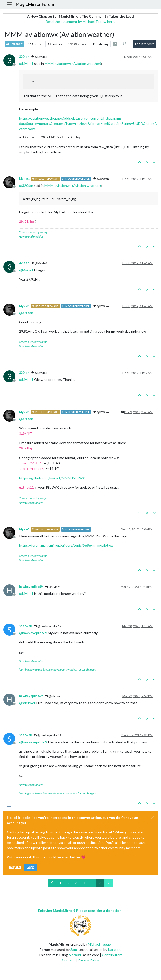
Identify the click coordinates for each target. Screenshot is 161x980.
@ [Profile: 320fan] (26, 186)
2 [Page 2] (68, 883)
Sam (74, 949)
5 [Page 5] (92, 883)
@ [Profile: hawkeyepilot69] (33, 633)
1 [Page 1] (60, 883)
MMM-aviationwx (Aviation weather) (73, 64)
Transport (14, 44)
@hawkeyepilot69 (48, 626)
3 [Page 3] (76, 883)
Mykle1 (24, 179)
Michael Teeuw (100, 944)
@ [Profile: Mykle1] (26, 64)
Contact (68, 960)
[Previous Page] (52, 883)
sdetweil (25, 626)
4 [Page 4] (84, 883)
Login (31, 867)
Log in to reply (144, 44)
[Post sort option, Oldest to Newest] (125, 44)
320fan (24, 57)
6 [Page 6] (100, 883)
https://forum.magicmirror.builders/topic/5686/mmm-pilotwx (66, 545)
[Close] (152, 818)
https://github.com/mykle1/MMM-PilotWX (52, 478)
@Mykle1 (39, 57)
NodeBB (76, 955)
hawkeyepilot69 (31, 587)
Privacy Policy (88, 960)
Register (15, 867)
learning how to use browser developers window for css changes (57, 669)
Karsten (114, 949)
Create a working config (33, 232)
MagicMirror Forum (35, 4)
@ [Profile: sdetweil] (27, 703)
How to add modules (31, 237)
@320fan (101, 179)
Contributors (112, 955)
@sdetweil (54, 696)
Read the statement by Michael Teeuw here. (80, 22)
